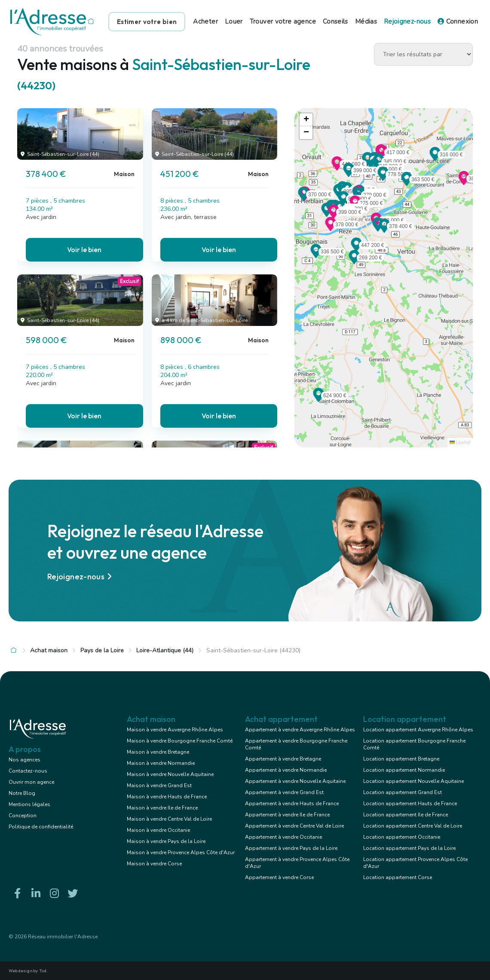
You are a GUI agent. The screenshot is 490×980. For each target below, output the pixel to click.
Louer (234, 21)
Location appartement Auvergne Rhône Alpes (418, 730)
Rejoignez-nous (407, 21)
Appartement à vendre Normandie (286, 770)
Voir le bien (84, 250)
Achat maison (49, 650)
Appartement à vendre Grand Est (284, 792)
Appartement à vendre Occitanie (283, 837)
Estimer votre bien (147, 22)
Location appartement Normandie (404, 770)
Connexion (458, 21)
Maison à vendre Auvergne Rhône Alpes (175, 730)
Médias (366, 21)
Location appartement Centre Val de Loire (413, 826)
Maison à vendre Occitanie (158, 830)
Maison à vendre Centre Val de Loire (169, 819)
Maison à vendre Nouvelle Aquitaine (170, 774)
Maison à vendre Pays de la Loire (166, 841)
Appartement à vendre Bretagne (283, 759)
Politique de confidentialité (41, 827)
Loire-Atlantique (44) (165, 650)
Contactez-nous (28, 771)
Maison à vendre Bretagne (158, 752)
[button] (384, 230)
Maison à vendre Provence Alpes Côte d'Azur (181, 852)
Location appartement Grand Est (403, 792)
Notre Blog (22, 793)
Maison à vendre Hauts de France (167, 797)
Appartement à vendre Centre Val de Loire (294, 826)
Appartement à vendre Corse (279, 877)
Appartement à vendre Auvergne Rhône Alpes (300, 730)
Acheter (205, 21)
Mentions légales (29, 804)
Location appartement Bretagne (401, 759)
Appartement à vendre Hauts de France (292, 803)
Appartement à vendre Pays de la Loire (291, 848)
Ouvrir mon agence (31, 782)
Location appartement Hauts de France (410, 803)
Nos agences (24, 760)
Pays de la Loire (102, 650)
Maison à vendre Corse (154, 864)
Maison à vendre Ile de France (162, 808)
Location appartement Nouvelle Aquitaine (413, 781)
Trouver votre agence (283, 21)
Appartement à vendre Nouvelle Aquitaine (295, 781)
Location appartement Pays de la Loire (409, 848)
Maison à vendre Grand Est (159, 785)
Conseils (335, 21)
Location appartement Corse (398, 877)
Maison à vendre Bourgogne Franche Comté (180, 741)
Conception (23, 816)
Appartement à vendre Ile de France (287, 815)
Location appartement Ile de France (406, 815)
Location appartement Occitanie (402, 837)
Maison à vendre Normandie (161, 763)
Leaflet (460, 443)
